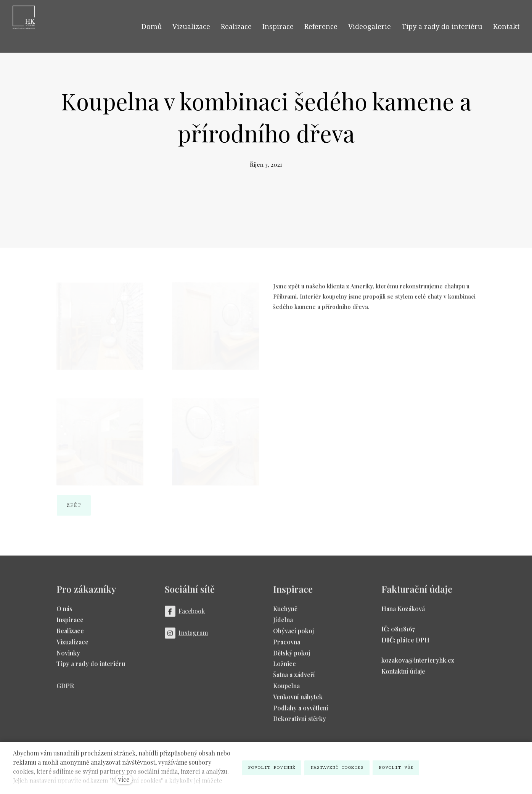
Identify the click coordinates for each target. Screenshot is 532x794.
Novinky (68, 656)
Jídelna (283, 623)
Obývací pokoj (293, 634)
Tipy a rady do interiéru (91, 667)
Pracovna (287, 645)
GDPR (65, 689)
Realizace (70, 634)
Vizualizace (72, 645)
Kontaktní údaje (403, 674)
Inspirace (70, 623)
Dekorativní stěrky (300, 722)
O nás (64, 612)
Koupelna (286, 689)
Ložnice (284, 667)
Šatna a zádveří (294, 678)
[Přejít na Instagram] (186, 637)
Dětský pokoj (292, 656)
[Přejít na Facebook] (185, 615)
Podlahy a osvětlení (301, 711)
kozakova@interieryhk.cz (418, 663)
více (124, 779)
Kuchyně (285, 612)
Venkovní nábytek (298, 700)
